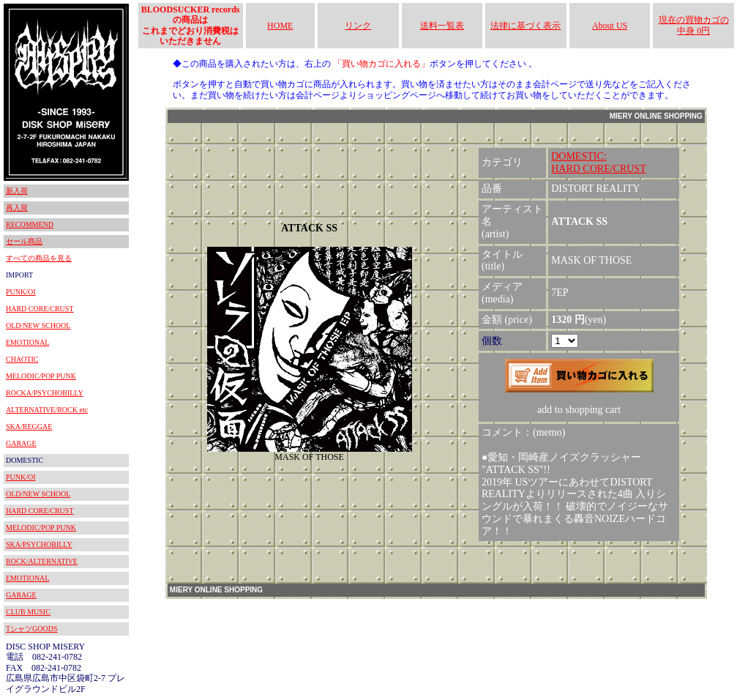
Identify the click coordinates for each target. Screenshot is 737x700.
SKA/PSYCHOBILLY (39, 544)
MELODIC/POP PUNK (41, 376)
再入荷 (17, 208)
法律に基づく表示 (525, 26)
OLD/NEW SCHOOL (38, 325)
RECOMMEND (30, 224)
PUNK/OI (21, 292)
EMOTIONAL (27, 342)
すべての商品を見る (39, 258)
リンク (358, 26)
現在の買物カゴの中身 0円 (694, 25)
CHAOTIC (22, 359)
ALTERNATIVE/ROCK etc (47, 410)
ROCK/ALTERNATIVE (42, 561)
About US (610, 26)
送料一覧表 (442, 26)
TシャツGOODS (32, 629)
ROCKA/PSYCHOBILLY (45, 393)
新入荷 (17, 191)
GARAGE (21, 443)
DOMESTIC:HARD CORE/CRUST (599, 163)
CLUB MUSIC (28, 612)
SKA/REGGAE (29, 427)
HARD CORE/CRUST (40, 309)
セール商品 (24, 241)
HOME (280, 26)
